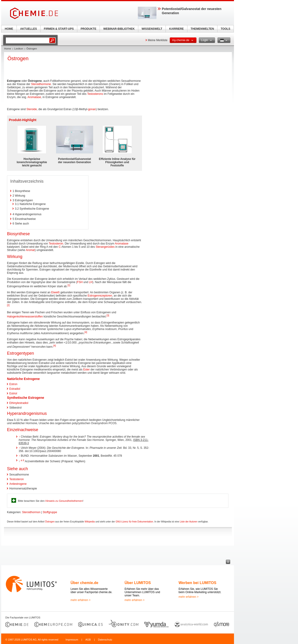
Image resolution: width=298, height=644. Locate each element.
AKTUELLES (29, 29)
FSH (80, 282)
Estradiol (15, 389)
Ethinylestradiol (19, 403)
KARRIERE (177, 29)
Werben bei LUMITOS (197, 583)
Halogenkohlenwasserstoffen (25, 317)
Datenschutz (105, 640)
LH (91, 282)
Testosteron (56, 244)
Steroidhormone (41, 84)
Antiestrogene (18, 484)
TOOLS (225, 29)
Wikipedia (90, 522)
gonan (92, 109)
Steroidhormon (31, 512)
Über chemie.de (84, 583)
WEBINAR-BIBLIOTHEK (119, 29)
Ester (87, 370)
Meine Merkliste (158, 40)
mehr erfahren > (81, 600)
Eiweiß (55, 292)
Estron (13, 384)
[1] (69, 285)
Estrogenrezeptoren (100, 296)
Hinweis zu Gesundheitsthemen (64, 501)
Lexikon (19, 49)
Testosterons (95, 94)
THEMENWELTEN (202, 29)
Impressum (72, 640)
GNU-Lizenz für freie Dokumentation (134, 522)
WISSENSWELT (152, 29)
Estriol (13, 393)
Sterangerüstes (105, 247)
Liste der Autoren (189, 522)
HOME (9, 29)
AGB (88, 640)
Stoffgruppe (50, 512)
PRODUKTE (88, 29)
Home (8, 49)
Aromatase (34, 97)
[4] (86, 332)
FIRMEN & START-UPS (59, 29)
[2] (8, 305)
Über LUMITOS (138, 583)
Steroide (32, 109)
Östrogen (50, 522)
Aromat (30, 250)
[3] (108, 315)
